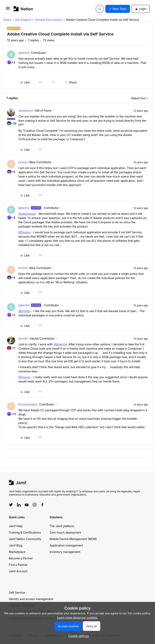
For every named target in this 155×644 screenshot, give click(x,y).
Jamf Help (16, 526)
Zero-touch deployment (65, 532)
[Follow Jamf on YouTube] (27, 505)
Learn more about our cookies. (78, 618)
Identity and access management (31, 599)
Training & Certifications (25, 532)
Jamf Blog (16, 545)
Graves (23, 162)
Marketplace (17, 552)
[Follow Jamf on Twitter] (11, 505)
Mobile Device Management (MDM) (73, 539)
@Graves (24, 232)
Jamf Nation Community (25, 539)
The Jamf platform (62, 526)
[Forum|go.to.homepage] (23, 9)
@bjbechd (60, 344)
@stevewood (27, 214)
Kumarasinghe (28, 404)
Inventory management (65, 552)
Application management (66, 545)
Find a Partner (18, 565)
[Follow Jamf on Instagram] (35, 505)
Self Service (17, 593)
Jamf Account (18, 571)
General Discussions (49, 20)
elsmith (23, 338)
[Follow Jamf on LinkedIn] (19, 505)
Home (7, 20)
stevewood (26, 111)
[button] (8, 10)
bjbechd (24, 53)
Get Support (23, 20)
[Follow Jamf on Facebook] (42, 505)
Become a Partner (21, 558)
